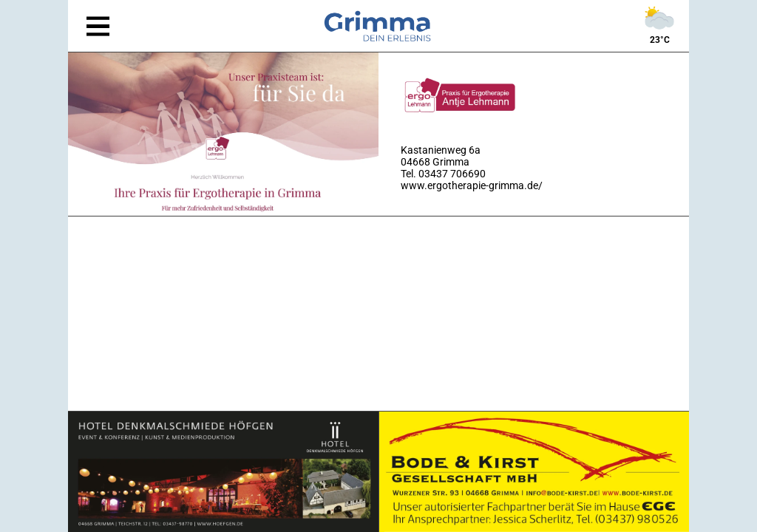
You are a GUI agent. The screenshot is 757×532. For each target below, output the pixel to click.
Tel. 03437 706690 (443, 174)
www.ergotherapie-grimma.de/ (472, 185)
